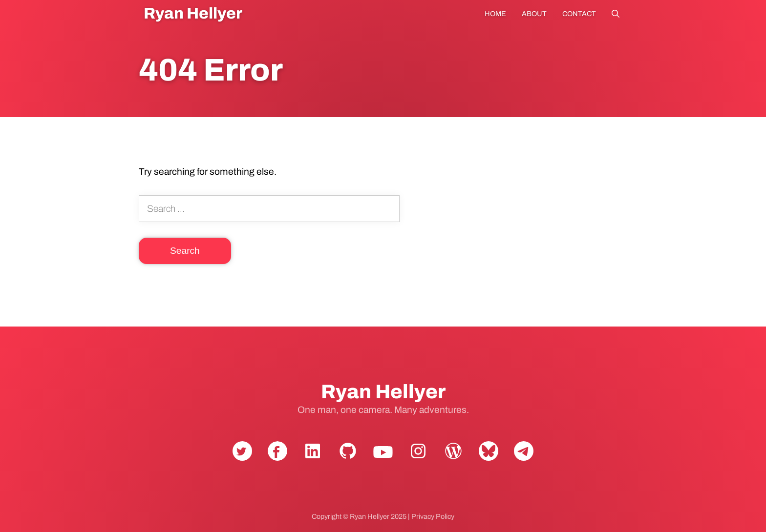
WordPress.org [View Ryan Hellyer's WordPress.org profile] (453, 459)
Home (495, 14)
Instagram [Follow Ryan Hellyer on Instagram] (418, 459)
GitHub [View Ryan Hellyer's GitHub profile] (348, 459)
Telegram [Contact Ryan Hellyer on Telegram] (524, 459)
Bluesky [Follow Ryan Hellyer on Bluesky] (489, 459)
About (534, 14)
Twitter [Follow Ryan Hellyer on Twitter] (242, 459)
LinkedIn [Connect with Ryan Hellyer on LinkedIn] (313, 459)
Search (616, 14)
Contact (579, 14)
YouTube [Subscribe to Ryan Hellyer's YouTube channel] (383, 459)
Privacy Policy (433, 516)
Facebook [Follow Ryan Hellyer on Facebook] (277, 459)
